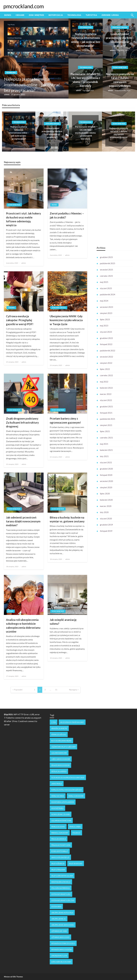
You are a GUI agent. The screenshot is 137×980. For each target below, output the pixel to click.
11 (56, 690)
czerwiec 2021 (106, 438)
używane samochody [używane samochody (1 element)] (60, 937)
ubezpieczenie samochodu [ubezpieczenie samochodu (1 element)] (63, 925)
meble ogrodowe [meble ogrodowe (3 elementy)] (76, 796)
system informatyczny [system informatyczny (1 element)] (61, 894)
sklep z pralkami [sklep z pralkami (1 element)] (58, 870)
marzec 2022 (106, 394)
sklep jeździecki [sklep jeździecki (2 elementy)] (58, 863)
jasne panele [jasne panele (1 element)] (57, 784)
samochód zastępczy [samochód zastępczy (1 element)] (60, 857)
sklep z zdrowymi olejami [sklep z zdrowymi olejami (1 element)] (62, 876)
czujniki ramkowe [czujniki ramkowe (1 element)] (59, 753)
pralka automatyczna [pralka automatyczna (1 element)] (61, 845)
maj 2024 (104, 301)
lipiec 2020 (105, 494)
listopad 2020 (106, 475)
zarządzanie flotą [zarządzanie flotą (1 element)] (59, 955)
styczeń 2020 (106, 519)
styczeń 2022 (106, 400)
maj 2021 (104, 444)
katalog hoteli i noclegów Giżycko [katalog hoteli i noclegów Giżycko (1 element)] (67, 790)
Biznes (8, 15)
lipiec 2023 (105, 319)
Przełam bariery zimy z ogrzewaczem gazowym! (65, 420)
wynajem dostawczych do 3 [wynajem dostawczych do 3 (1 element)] (63, 943)
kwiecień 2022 (106, 388)
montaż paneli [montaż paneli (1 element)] (57, 808)
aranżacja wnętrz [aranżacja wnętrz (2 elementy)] (59, 728)
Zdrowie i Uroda (110, 15)
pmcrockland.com (24, 6)
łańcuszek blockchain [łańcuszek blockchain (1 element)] (61, 962)
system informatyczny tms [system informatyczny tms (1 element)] (63, 900)
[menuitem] (8, 15)
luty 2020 (104, 512)
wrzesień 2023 (106, 307)
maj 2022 (104, 382)
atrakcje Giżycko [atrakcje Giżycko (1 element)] (59, 734)
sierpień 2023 (106, 313)
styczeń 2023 (106, 332)
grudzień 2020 (106, 469)
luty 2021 (104, 456)
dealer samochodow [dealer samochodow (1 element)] (60, 765)
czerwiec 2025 (106, 276)
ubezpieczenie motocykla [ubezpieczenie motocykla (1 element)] (62, 912)
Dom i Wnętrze (37, 15)
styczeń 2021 (106, 462)
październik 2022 (108, 351)
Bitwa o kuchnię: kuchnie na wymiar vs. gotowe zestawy (67, 519)
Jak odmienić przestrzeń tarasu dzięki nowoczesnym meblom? (23, 521)
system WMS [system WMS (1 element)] (56, 906)
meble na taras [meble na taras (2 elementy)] (58, 796)
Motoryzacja (56, 15)
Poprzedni (18, 690)
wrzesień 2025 (106, 270)
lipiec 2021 (105, 431)
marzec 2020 (106, 506)
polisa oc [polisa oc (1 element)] (76, 833)
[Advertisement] (117, 202)
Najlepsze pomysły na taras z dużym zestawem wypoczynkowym (120, 80)
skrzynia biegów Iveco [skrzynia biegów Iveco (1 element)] (61, 882)
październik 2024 (108, 294)
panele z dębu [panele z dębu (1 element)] (75, 827)
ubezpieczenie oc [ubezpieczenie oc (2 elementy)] (59, 919)
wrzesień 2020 (106, 481)
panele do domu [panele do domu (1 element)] (58, 827)
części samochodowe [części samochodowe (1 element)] (61, 759)
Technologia (74, 15)
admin (7, 94)
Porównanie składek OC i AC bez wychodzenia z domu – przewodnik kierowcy (86, 80)
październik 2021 (108, 419)
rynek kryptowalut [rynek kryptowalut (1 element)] (60, 851)
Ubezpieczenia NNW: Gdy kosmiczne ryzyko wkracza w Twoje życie (66, 320)
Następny (73, 690)
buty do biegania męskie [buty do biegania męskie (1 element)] (61, 741)
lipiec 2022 (105, 369)
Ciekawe (20, 15)
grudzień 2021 (106, 406)
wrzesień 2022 (106, 357)
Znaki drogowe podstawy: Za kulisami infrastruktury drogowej (22, 422)
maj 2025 (104, 282)
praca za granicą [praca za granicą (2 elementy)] (59, 839)
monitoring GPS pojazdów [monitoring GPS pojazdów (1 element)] (63, 802)
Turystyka (91, 15)
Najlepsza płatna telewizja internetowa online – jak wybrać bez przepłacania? (32, 85)
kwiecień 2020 (106, 500)
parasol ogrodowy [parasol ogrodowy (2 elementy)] (60, 833)
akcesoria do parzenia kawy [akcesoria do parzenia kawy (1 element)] (72, 722)
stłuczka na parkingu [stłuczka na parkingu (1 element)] (61, 888)
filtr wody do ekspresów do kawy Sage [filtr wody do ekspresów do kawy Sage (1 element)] (68, 777)
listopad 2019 (106, 531)
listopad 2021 (106, 413)
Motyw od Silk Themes (13, 977)
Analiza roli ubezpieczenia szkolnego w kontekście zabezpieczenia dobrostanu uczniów (23, 626)
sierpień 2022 (106, 363)
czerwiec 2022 (106, 375)
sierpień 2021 (106, 425)
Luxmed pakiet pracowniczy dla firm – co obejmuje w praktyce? (120, 40)
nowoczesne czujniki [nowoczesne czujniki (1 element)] (61, 814)
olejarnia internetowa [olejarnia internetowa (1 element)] (61, 820)
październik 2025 (108, 263)
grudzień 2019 (106, 525)
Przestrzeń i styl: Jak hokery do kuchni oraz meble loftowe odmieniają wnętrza (23, 219)
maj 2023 (104, 326)
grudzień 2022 (106, 338)
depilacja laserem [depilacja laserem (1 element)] (59, 771)
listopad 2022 (106, 344)
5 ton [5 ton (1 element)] (54, 722)
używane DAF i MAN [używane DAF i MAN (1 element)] (59, 931)
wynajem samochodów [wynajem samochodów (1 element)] (62, 949)
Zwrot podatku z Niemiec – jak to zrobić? (67, 215)
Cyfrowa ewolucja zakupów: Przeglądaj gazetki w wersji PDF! (20, 320)
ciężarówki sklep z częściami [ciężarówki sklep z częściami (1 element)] (63, 747)
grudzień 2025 (106, 257)
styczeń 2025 (106, 288)
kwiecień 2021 (106, 450)
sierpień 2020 (106, 487)
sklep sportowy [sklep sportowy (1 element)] (76, 863)
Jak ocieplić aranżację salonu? (63, 622)
